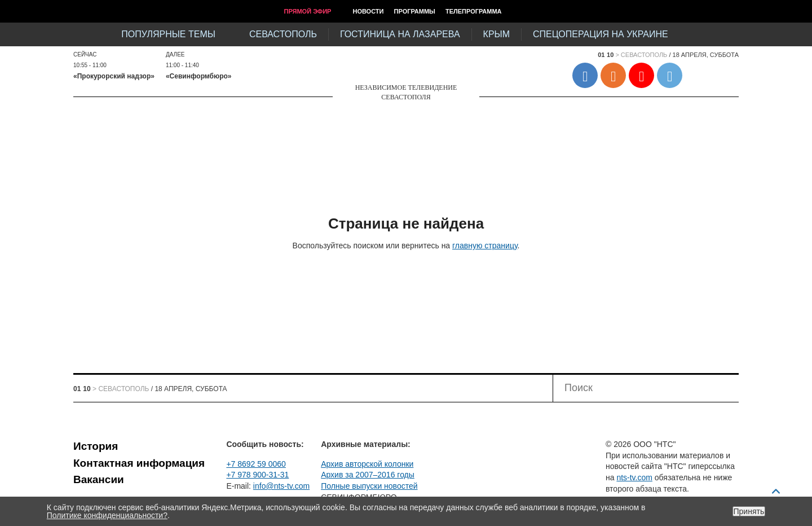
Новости (368, 11)
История (96, 446)
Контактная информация (139, 463)
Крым (497, 34)
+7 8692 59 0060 (256, 464)
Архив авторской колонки (367, 464)
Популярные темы (168, 34)
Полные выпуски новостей (369, 486)
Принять (749, 511)
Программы (415, 11)
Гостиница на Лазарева (400, 34)
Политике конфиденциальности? (107, 515)
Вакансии (99, 479)
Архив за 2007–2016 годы (368, 475)
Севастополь (283, 34)
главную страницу (485, 246)
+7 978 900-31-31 (257, 475)
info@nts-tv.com (281, 486)
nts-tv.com (634, 477)
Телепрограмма (474, 11)
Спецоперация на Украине (601, 34)
